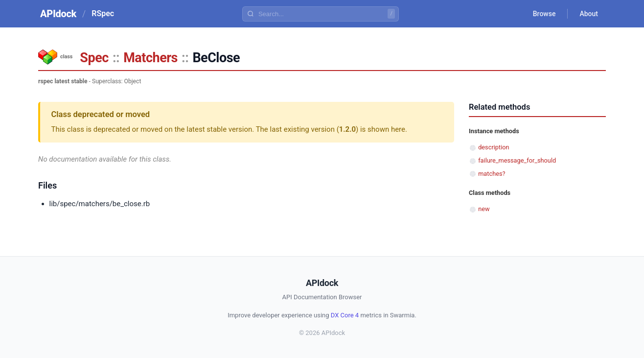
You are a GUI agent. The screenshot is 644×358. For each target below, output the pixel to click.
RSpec (103, 13)
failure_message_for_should (517, 160)
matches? (492, 174)
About (589, 14)
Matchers (150, 58)
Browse (544, 14)
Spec (94, 58)
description (494, 147)
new (484, 209)
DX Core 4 (345, 315)
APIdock (58, 14)
